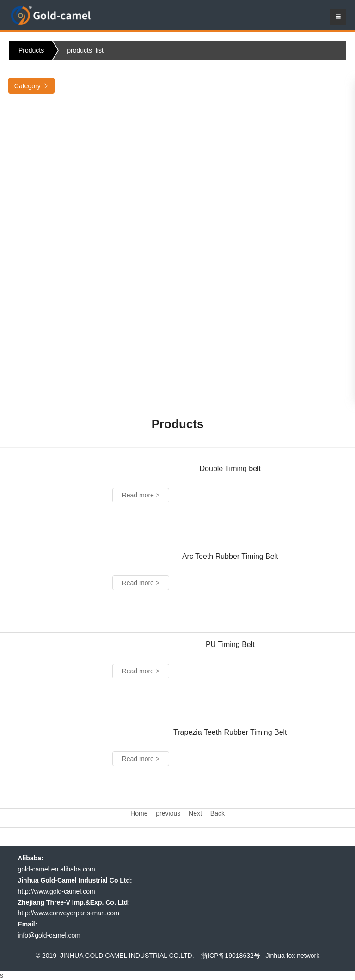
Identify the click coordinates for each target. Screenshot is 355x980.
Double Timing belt (230, 469)
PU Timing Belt (230, 644)
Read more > (141, 495)
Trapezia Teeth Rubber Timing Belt (230, 732)
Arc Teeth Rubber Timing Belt (230, 556)
